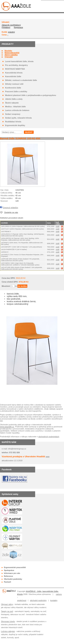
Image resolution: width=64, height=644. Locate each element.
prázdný (11, 32)
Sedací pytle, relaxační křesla (18, 118)
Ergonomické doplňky (15, 125)
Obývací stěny (7, 604)
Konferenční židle (13, 88)
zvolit (58, 226)
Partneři (8, 582)
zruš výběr (58, 223)
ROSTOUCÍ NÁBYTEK (15, 69)
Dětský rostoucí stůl (14, 84)
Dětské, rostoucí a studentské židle (21, 80)
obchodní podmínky (38, 600)
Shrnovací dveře (8, 621)
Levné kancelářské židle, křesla (19, 61)
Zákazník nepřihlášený (11, 25)
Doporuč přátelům (10, 208)
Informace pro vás (12, 573)
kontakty (54, 600)
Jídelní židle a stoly (14, 99)
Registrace (18, 27)
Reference (8, 576)
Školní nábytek (12, 103)
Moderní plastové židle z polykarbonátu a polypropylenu (31, 95)
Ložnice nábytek (8, 631)
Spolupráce (9, 570)
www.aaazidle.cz (7, 427)
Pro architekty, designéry (16, 65)
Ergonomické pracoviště (15, 567)
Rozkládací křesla (13, 122)
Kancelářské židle (13, 76)
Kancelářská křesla (14, 73)
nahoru (59, 594)
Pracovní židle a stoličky (16, 91)
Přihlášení (6, 27)
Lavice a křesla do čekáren (17, 110)
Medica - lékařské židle (15, 107)
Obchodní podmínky (13, 579)
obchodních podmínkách (49, 437)
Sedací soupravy (13, 114)
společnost (22, 600)
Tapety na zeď (7, 611)
